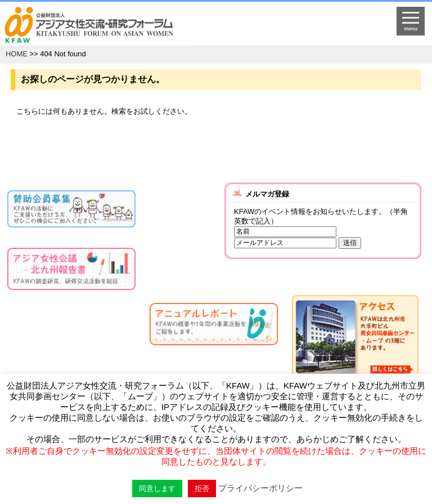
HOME (17, 54)
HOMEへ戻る (165, 26)
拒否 (202, 489)
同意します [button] (157, 489)
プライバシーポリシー (260, 488)
